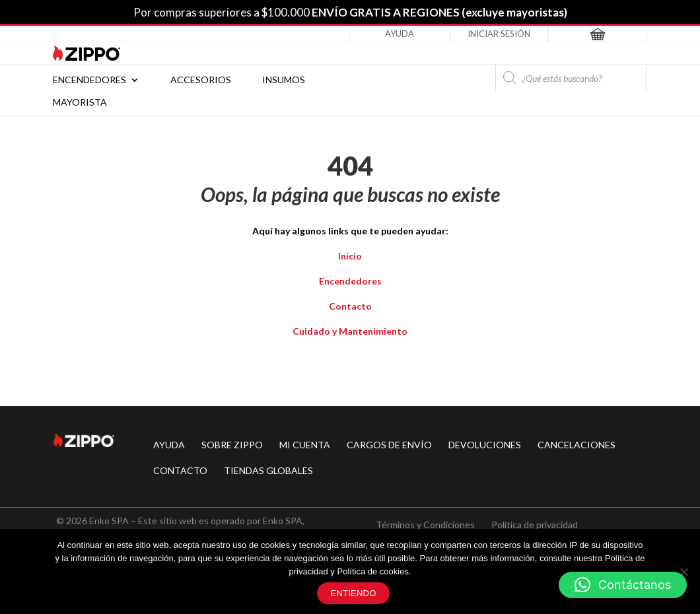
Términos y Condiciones (425, 525)
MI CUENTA (305, 445)
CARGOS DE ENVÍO (389, 445)
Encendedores (89, 80)
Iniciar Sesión (499, 34)
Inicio (350, 256)
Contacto (350, 306)
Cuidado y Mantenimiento (350, 331)
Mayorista (80, 103)
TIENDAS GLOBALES (268, 470)
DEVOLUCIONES (485, 445)
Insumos (284, 80)
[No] (683, 572)
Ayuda (400, 34)
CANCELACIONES (577, 445)
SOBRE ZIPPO (232, 445)
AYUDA (169, 445)
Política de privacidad (535, 525)
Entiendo (353, 593)
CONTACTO (180, 470)
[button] (623, 585)
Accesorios (201, 80)
